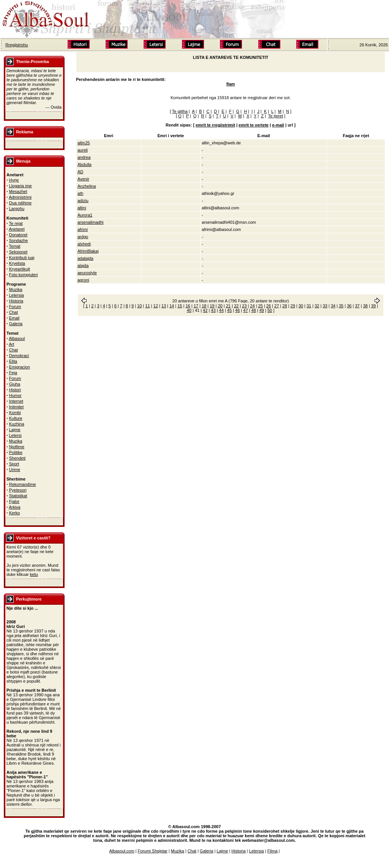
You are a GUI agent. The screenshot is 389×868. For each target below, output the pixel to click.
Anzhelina (87, 186)
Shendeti (17, 458)
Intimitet (17, 407)
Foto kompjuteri (24, 275)
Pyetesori (18, 490)
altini (82, 208)
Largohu (17, 209)
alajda (83, 266)
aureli (83, 150)
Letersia (17, 295)
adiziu (83, 201)
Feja (13, 373)
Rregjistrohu (17, 45)
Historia (16, 301)
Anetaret (17, 229)
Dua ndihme (20, 203)
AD (80, 172)
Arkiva (15, 507)
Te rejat (16, 223)
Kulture (16, 418)
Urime (15, 470)
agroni (83, 280)
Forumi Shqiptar (153, 851)
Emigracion (20, 367)
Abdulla (85, 164)
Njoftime (17, 447)
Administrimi (20, 197)
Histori (15, 390)
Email (14, 318)
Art (11, 344)
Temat (15, 246)
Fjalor (14, 501)
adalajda (85, 258)
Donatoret (18, 235)
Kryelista (17, 263)
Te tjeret (276, 116)
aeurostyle (87, 273)
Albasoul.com (122, 851)
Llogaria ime (21, 186)
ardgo (83, 237)
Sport (14, 464)
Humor (15, 395)
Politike (16, 452)
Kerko (15, 513)
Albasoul (17, 338)
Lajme (15, 430)
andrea (84, 157)
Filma (273, 851)
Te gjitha (180, 111)
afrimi (83, 229)
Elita (13, 361)
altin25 (84, 143)
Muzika (16, 289)
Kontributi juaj (22, 258)
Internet (16, 401)
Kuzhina (17, 424)
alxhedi (84, 244)
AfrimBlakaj (88, 251)
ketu (34, 574)
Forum (15, 307)
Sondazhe (19, 240)
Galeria (16, 324)
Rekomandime (23, 484)
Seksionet (18, 252)
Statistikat (18, 496)
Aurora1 (85, 215)
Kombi (15, 413)
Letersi (15, 435)
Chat (13, 312)
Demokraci (19, 356)
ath (80, 193)
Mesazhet (18, 191)
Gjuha (15, 384)
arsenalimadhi (90, 222)
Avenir (83, 179)
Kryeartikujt (20, 269)
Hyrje (14, 180)
